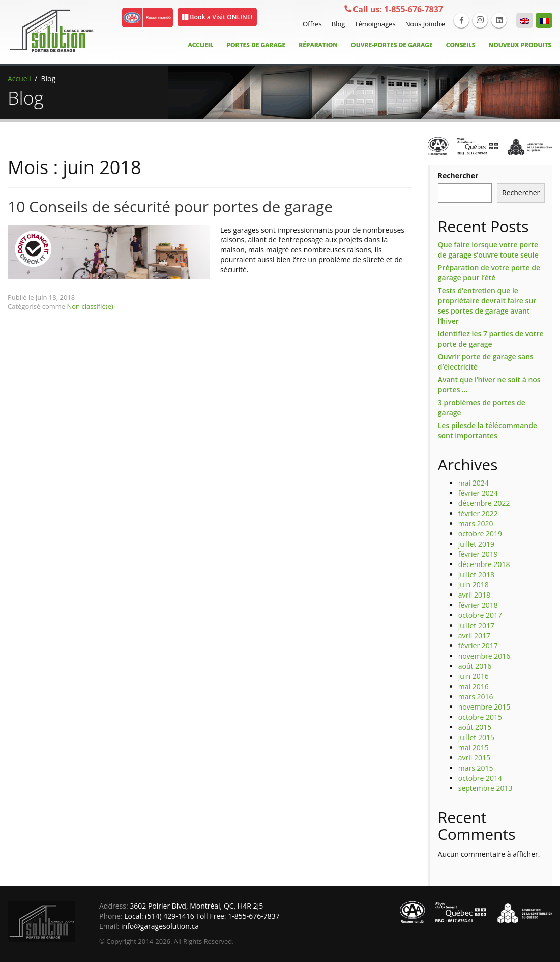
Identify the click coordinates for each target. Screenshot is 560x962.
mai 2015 (474, 747)
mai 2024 (474, 483)
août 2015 (475, 727)
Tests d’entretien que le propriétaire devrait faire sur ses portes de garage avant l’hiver (487, 306)
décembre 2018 (484, 564)
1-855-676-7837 (393, 10)
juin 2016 (474, 676)
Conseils (461, 45)
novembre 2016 (484, 656)
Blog (337, 24)
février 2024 (478, 493)
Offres (311, 24)
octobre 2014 (480, 778)
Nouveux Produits (520, 45)
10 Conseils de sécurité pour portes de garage (170, 206)
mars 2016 (476, 697)
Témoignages (374, 24)
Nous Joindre (424, 24)
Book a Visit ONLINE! (220, 17)
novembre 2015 (484, 707)
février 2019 (478, 554)
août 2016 (475, 666)
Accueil (200, 45)
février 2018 (478, 605)
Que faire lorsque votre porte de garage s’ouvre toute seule (488, 250)
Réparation (318, 45)
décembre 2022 (484, 503)
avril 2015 (474, 758)
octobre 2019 (480, 534)
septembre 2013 (485, 788)
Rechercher (458, 175)
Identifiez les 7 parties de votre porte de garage (491, 339)
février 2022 (478, 513)
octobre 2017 (480, 615)
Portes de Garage (256, 45)
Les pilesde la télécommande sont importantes (488, 430)
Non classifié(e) (90, 306)
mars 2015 (476, 768)
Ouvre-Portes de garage (392, 45)
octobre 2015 (480, 717)
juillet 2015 (476, 737)
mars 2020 (476, 524)
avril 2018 (474, 595)
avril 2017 (474, 635)
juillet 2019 (476, 544)
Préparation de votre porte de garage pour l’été (489, 273)
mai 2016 (474, 686)
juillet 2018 (476, 574)
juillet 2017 (476, 625)
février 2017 (478, 646)
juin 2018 (474, 585)
